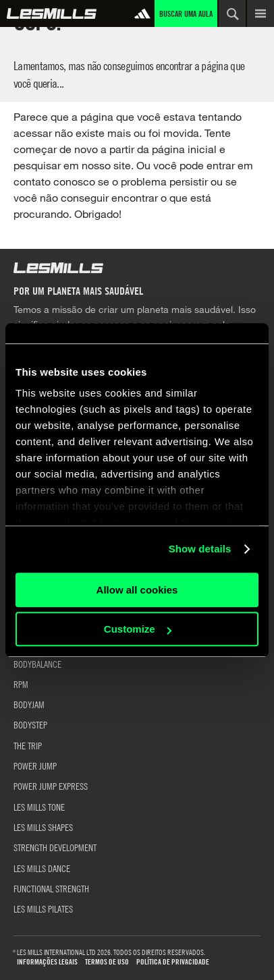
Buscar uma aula (186, 13)
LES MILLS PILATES (43, 909)
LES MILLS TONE (39, 807)
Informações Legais (47, 962)
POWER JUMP (35, 766)
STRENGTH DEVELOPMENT (55, 847)
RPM (21, 684)
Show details (200, 549)
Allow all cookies (137, 590)
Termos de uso (107, 962)
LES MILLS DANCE (42, 868)
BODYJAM (29, 704)
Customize (138, 629)
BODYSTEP (30, 724)
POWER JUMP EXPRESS (51, 786)
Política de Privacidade (173, 962)
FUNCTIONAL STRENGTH (51, 888)
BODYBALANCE (37, 664)
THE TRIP (28, 745)
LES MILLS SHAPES (43, 827)
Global (52, 13)
